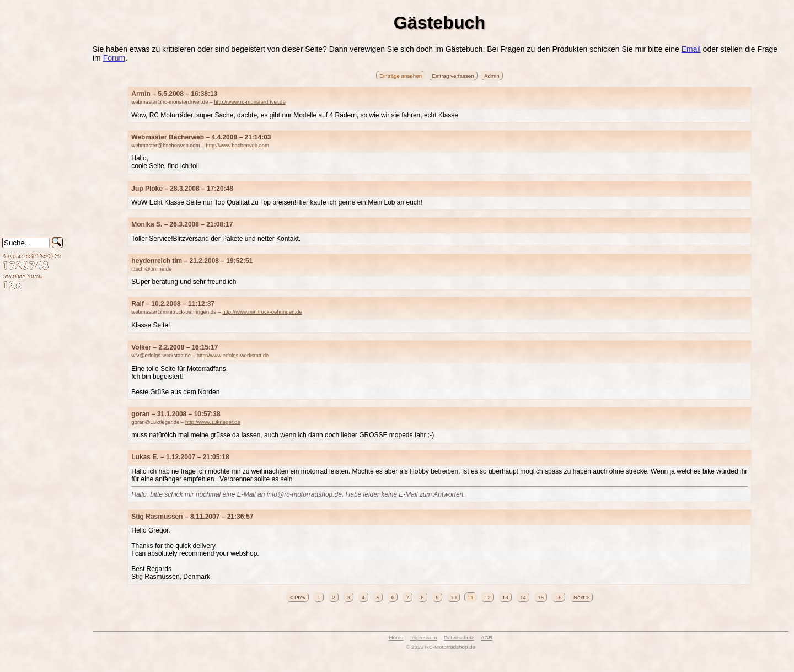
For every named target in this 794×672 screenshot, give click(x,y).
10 (454, 597)
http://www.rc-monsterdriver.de (250, 102)
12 (487, 597)
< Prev (297, 597)
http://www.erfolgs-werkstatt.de (233, 355)
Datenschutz (459, 638)
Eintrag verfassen (453, 75)
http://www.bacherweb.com (237, 145)
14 (523, 597)
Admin (492, 75)
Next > (581, 597)
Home (396, 638)
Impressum (423, 638)
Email (691, 49)
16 (559, 597)
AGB (487, 638)
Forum (114, 58)
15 (541, 597)
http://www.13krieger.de (213, 422)
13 (505, 597)
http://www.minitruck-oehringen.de (262, 312)
